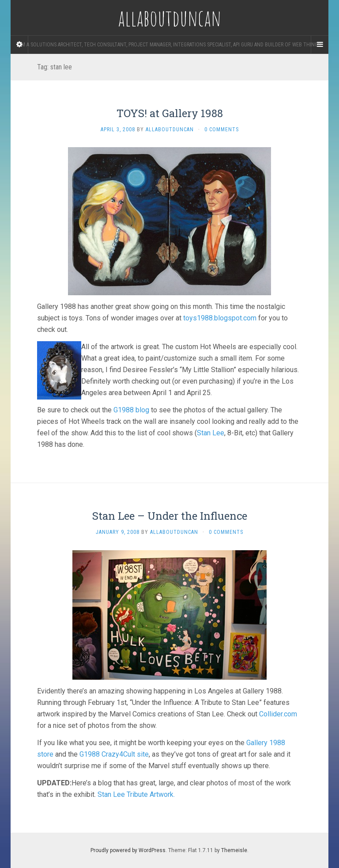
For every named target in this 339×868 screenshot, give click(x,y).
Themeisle (234, 850)
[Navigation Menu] (320, 45)
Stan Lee (211, 433)
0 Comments (222, 129)
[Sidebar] (19, 45)
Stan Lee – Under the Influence (170, 516)
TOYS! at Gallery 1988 (170, 113)
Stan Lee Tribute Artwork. (136, 794)
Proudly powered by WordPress (128, 850)
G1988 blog (131, 410)
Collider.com (278, 714)
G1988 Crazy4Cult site (114, 754)
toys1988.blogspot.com (220, 318)
